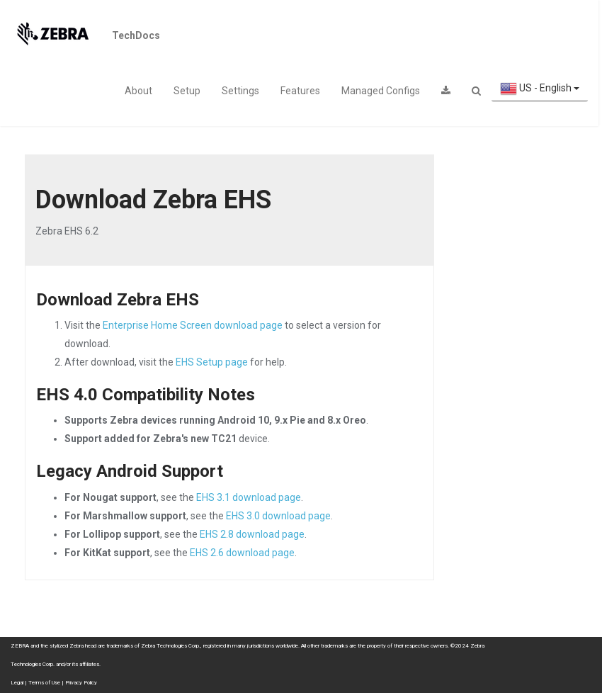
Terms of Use (44, 683)
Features (300, 91)
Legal (17, 683)
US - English (540, 89)
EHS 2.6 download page (242, 553)
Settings (240, 91)
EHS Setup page (212, 362)
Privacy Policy (81, 683)
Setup (187, 91)
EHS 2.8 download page (252, 534)
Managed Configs (381, 91)
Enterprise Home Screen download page (193, 325)
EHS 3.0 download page (278, 516)
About (138, 91)
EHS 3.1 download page (249, 497)
